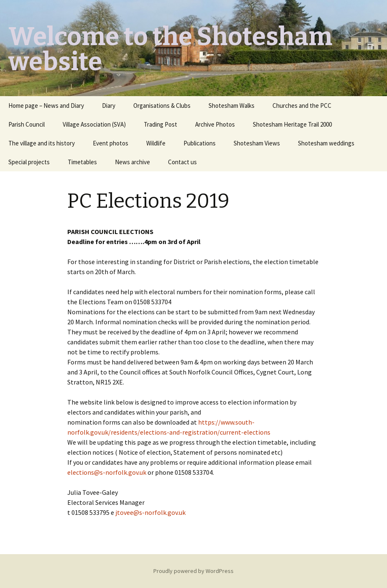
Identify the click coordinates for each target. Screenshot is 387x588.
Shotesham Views (257, 143)
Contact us (182, 162)
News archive (132, 162)
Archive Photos (215, 124)
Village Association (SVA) (94, 124)
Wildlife (156, 143)
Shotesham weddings (326, 143)
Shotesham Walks (232, 106)
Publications (200, 143)
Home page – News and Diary (46, 106)
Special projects (29, 162)
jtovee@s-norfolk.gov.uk (150, 512)
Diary (109, 106)
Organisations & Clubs (162, 106)
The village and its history (42, 143)
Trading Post (160, 124)
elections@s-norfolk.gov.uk (107, 472)
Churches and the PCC (302, 106)
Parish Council (27, 124)
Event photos (111, 143)
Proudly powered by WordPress (193, 571)
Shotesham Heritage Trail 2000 (292, 124)
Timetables (82, 162)
